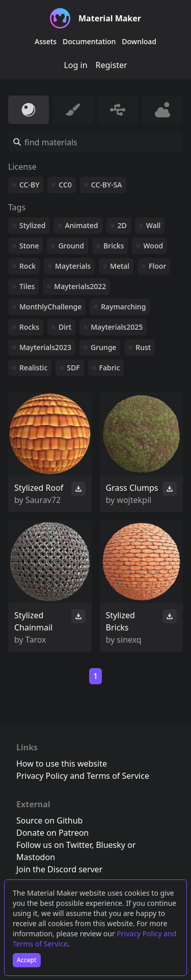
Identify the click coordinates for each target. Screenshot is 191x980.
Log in (75, 65)
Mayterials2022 (80, 286)
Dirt (65, 327)
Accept (27, 960)
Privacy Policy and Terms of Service (83, 776)
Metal (120, 266)
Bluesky (111, 845)
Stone (29, 246)
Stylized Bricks (120, 621)
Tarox (36, 640)
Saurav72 (43, 500)
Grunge (103, 347)
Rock (28, 266)
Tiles (27, 286)
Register (112, 65)
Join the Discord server (59, 869)
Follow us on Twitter (54, 845)
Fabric (110, 368)
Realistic (33, 368)
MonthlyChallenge (50, 307)
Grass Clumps (132, 488)
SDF (73, 368)
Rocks (29, 327)
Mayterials (73, 266)
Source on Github (49, 820)
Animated (81, 225)
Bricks (114, 246)
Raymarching (123, 307)
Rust (143, 347)
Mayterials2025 (117, 327)
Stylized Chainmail (33, 621)
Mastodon (36, 857)
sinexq (129, 640)
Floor (157, 266)
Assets (46, 41)
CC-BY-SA (107, 185)
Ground (71, 246)
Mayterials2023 (45, 347)
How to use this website (62, 764)
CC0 (65, 185)
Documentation (89, 41)
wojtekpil (134, 500)
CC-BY (29, 185)
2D (122, 225)
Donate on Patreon (52, 833)
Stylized (32, 225)
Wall (153, 225)
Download (139, 41)
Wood (153, 246)
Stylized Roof (39, 488)
